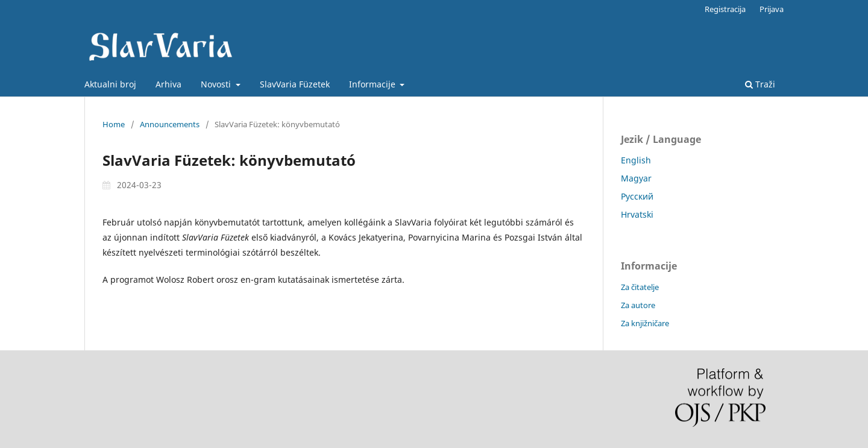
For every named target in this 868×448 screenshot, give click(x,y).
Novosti (217, 84)
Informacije (373, 84)
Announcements (170, 124)
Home (114, 124)
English (636, 160)
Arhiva (168, 84)
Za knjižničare (645, 323)
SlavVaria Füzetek (295, 84)
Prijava (772, 9)
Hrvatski (637, 214)
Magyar (636, 178)
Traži (760, 84)
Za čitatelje (640, 287)
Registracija (725, 9)
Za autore (638, 305)
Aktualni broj (110, 84)
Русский (637, 196)
